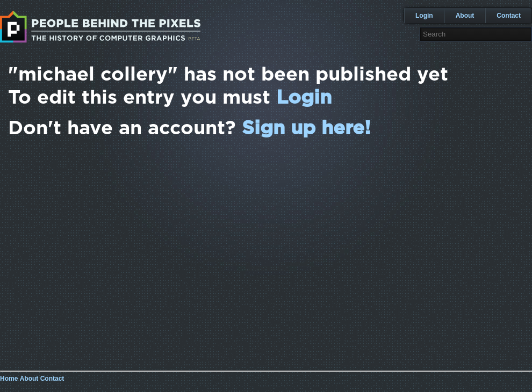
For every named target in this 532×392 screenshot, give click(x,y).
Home (9, 379)
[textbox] (476, 34)
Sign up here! (306, 128)
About (465, 16)
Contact (509, 16)
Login (424, 16)
